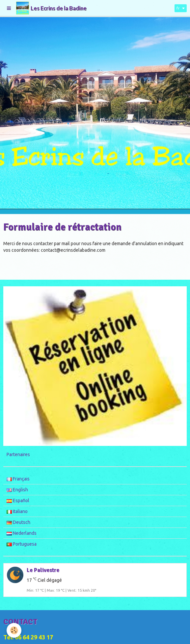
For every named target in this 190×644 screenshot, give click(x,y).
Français (18, 479)
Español (18, 501)
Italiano (17, 511)
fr (178, 8)
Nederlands (22, 533)
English (17, 490)
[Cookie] (14, 630)
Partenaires (18, 454)
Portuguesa (22, 544)
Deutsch (18, 522)
